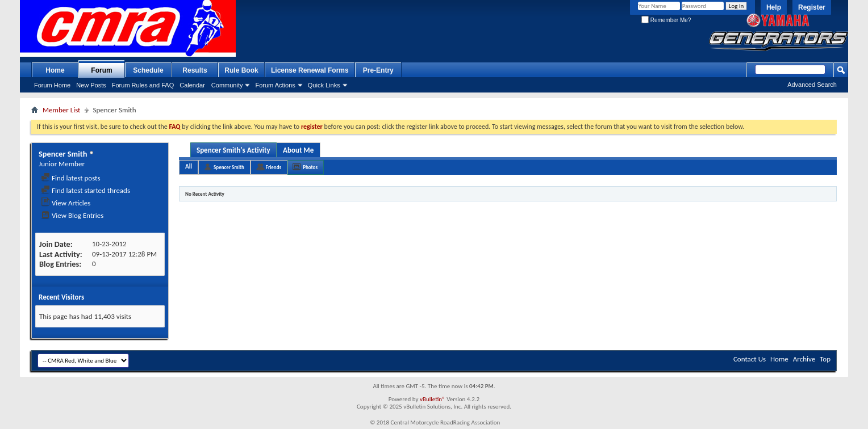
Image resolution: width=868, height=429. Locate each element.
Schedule (148, 70)
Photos (310, 167)
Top (825, 359)
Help (774, 7)
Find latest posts (71, 178)
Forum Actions (275, 85)
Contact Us (750, 359)
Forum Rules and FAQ (143, 85)
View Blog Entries (72, 215)
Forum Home (52, 85)
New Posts (91, 85)
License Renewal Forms (310, 70)
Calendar (192, 85)
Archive (804, 359)
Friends (274, 167)
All (189, 167)
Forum (101, 70)
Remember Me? (666, 20)
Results (195, 70)
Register (812, 7)
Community (227, 85)
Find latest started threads (85, 190)
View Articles (66, 203)
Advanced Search (812, 85)
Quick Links (324, 85)
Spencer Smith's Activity (233, 150)
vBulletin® (433, 399)
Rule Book (241, 70)
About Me (298, 150)
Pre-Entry (378, 70)
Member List (61, 110)
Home (55, 70)
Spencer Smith (229, 167)
